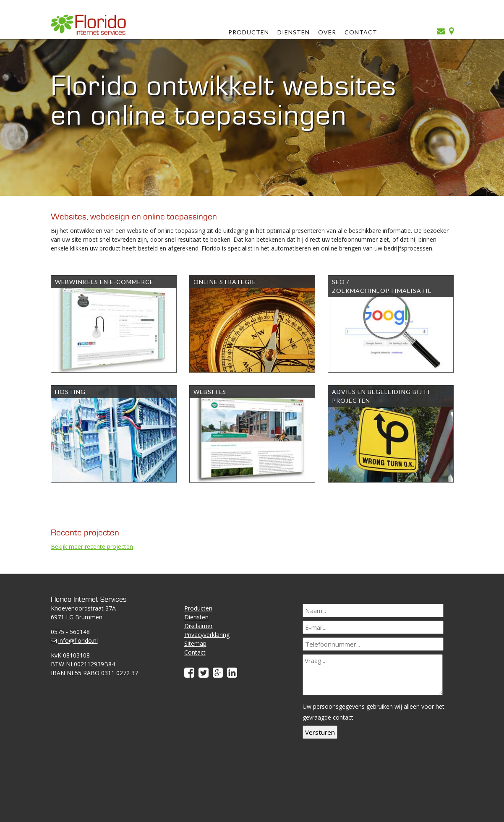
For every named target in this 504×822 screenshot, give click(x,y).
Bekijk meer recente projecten (92, 547)
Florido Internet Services (89, 25)
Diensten (294, 32)
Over (327, 32)
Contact (361, 32)
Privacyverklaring (207, 635)
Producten (249, 32)
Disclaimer (198, 626)
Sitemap (195, 643)
